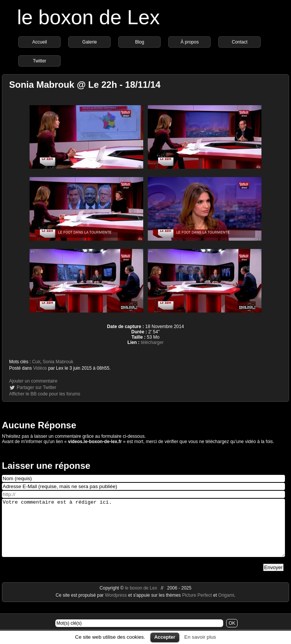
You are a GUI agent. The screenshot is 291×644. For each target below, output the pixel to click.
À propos (189, 42)
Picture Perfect (197, 607)
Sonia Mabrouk (58, 362)
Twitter (40, 61)
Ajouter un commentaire (33, 381)
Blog (139, 42)
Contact (240, 42)
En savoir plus (200, 637)
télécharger (152, 342)
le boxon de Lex (88, 17)
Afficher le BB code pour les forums (45, 394)
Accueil (40, 42)
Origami (226, 607)
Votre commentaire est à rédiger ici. (143, 534)
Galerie (90, 42)
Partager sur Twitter (36, 387)
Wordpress (117, 607)
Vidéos (40, 368)
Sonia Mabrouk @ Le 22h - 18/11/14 (85, 85)
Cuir (36, 362)
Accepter (165, 637)
